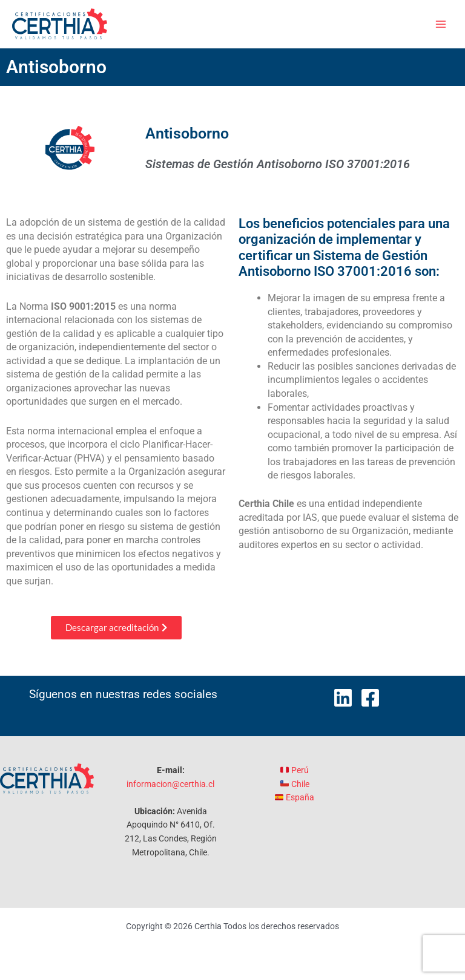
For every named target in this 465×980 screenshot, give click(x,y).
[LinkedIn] (343, 698)
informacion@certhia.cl (170, 784)
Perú (295, 770)
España (295, 797)
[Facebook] (370, 698)
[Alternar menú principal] (441, 24)
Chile (295, 784)
